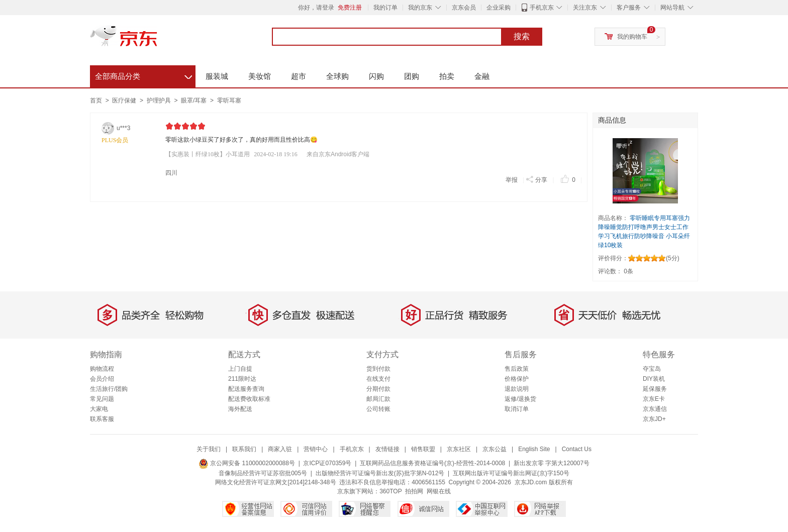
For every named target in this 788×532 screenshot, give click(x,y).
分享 (536, 179)
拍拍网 (414, 491)
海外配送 (240, 409)
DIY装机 (654, 379)
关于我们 (209, 449)
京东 (158, 40)
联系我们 (244, 449)
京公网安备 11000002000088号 (247, 463)
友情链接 (387, 449)
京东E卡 (654, 399)
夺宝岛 (652, 369)
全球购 (337, 76)
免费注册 (350, 8)
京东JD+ (654, 419)
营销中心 (316, 449)
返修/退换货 (520, 399)
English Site (534, 449)
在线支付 (378, 379)
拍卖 (447, 76)
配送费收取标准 (249, 399)
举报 (512, 180)
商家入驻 (280, 449)
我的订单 (385, 8)
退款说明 (517, 389)
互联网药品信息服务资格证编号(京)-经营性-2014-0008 (432, 463)
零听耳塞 (229, 100)
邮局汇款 (378, 399)
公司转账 (378, 409)
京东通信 (655, 409)
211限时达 (242, 379)
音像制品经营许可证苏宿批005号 (263, 473)
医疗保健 (125, 100)
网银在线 (439, 491)
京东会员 (464, 8)
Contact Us (577, 449)
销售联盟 (423, 449)
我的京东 (420, 8)
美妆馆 (260, 76)
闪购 (376, 76)
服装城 (217, 76)
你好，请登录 (316, 8)
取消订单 (517, 409)
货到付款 (378, 369)
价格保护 (517, 379)
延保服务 (655, 389)
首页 (96, 100)
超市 (299, 76)
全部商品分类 (143, 75)
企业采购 (499, 8)
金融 (482, 76)
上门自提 (240, 369)
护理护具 (160, 100)
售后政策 (517, 369)
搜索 (522, 37)
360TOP (390, 491)
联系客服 (102, 419)
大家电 (99, 409)
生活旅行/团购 (109, 389)
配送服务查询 (246, 389)
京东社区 (459, 449)
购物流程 (102, 369)
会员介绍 (102, 379)
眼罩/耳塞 (195, 100)
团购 (412, 76)
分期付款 (378, 389)
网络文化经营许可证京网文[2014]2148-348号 (275, 482)
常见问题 (102, 399)
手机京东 (542, 8)
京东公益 (495, 449)
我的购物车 (632, 37)
